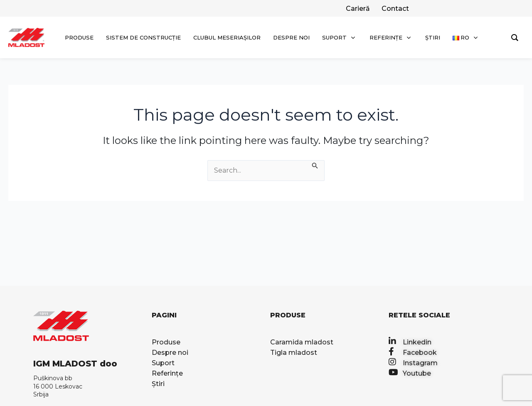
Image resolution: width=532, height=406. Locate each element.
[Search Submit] (315, 165)
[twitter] (357, 9)
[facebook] (394, 9)
